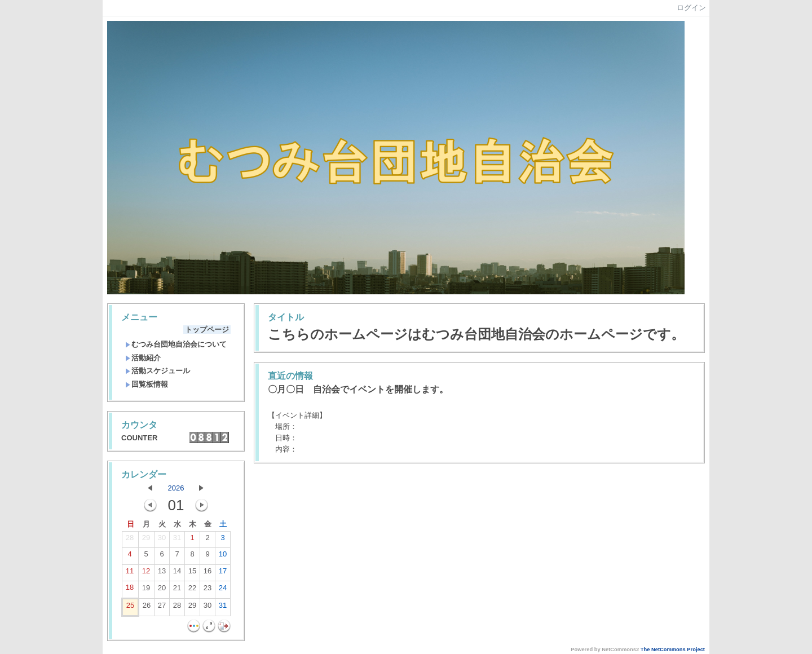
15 (192, 573)
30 (162, 540)
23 (208, 590)
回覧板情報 (147, 384)
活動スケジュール (158, 371)
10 (223, 556)
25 (130, 608)
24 (223, 590)
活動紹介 (143, 358)
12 (146, 573)
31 (177, 540)
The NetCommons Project (673, 649)
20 (162, 590)
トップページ (207, 330)
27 (162, 608)
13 (162, 573)
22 (192, 590)
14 (177, 573)
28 (130, 540)
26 (147, 608)
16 (208, 573)
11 (130, 573)
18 (130, 590)
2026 (176, 488)
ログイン (691, 8)
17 (223, 573)
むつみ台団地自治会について (176, 344)
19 (146, 590)
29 (146, 540)
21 (177, 590)
